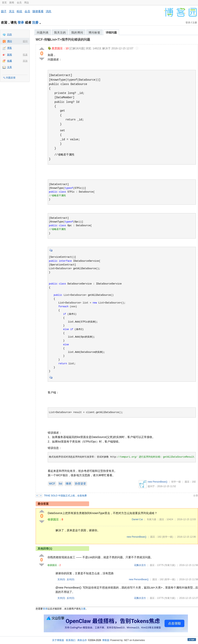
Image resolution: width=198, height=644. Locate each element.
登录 (21, 22)
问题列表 (43, 32)
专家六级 (151, 519)
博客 (10, 48)
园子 (4, 11)
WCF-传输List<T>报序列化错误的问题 (63, 40)
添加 (25, 61)
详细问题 (111, 32)
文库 (10, 67)
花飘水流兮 (140, 565)
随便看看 (38, 11)
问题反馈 (11, 78)
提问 (25, 41)
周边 (27, 3)
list (60, 484)
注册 (35, 22)
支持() (61, 579)
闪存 (10, 34)
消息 (49, 11)
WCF (52, 484)
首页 (4, 3)
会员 (19, 3)
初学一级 (176, 482)
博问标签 (94, 32)
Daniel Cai (137, 519)
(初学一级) (168, 537)
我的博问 (77, 32)
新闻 (12, 3)
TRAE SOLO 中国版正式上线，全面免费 (65, 496)
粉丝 (19, 11)
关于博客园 (58, 640)
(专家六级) (170, 565)
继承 (69, 484)
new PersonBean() (158, 482)
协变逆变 (80, 484)
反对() (71, 579)
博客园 (106, 640)
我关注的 (60, 32)
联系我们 (71, 640)
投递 (25, 55)
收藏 (10, 61)
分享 (196, 496)
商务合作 (82, 640)
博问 (10, 41)
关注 (12, 11)
